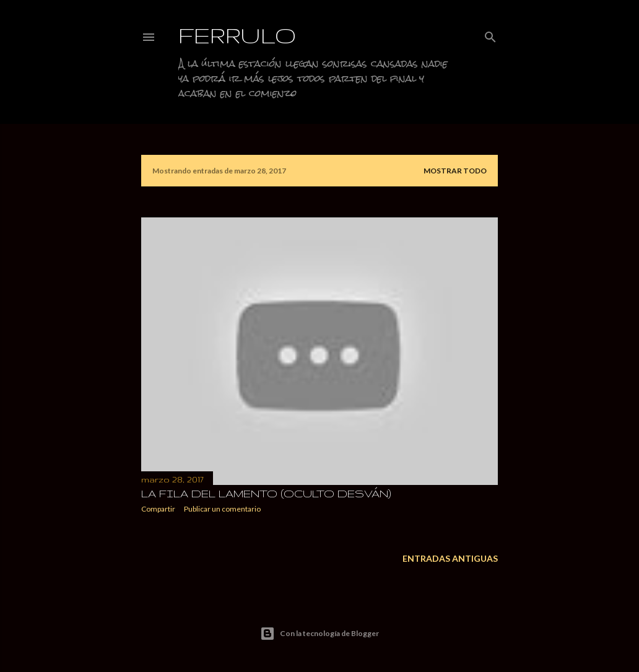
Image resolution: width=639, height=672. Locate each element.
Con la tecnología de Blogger (319, 634)
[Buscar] (490, 34)
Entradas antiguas (450, 558)
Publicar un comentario (222, 509)
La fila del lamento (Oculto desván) (266, 493)
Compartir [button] (158, 509)
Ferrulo (237, 35)
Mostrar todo (455, 171)
